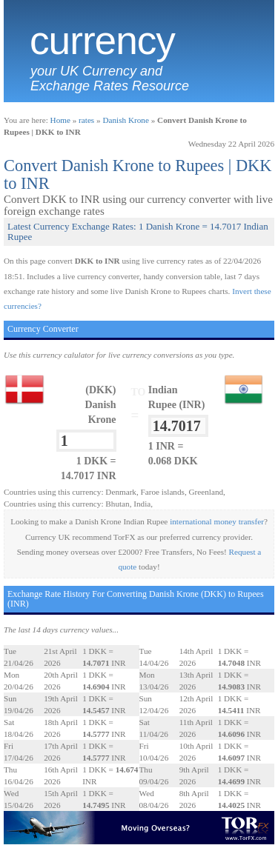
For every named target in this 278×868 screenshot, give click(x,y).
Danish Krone (125, 120)
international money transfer (217, 521)
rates (86, 120)
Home (60, 120)
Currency (102, 41)
